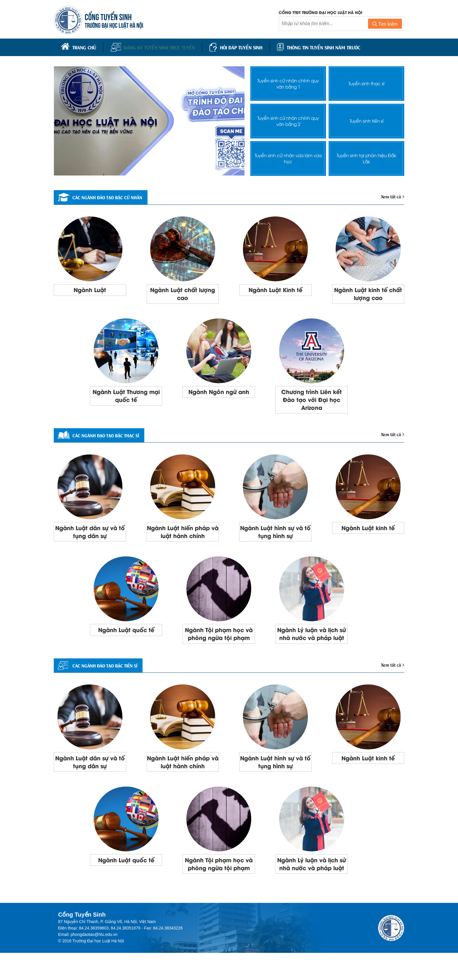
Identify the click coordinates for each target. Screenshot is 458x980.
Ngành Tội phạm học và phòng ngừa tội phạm (219, 643)
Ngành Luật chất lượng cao (183, 293)
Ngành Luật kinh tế (368, 531)
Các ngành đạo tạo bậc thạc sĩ (106, 438)
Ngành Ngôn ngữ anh (219, 392)
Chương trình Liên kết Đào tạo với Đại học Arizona (312, 401)
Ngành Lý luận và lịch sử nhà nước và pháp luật (312, 643)
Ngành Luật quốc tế (126, 635)
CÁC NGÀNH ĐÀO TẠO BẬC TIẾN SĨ (105, 680)
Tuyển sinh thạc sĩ (367, 82)
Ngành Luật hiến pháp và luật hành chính (183, 535)
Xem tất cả (392, 195)
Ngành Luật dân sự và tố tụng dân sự (90, 535)
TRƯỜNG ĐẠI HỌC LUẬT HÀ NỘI (115, 25)
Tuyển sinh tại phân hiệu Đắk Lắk (366, 156)
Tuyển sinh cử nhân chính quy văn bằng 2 (288, 119)
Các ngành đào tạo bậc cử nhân (108, 195)
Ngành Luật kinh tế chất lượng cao (368, 293)
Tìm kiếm (385, 24)
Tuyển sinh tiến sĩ (366, 119)
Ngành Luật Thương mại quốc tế (126, 397)
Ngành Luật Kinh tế (275, 289)
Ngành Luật (90, 289)
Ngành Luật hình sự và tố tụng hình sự (275, 535)
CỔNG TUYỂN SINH (109, 17)
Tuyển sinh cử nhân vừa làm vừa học (288, 156)
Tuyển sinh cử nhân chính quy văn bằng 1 (288, 81)
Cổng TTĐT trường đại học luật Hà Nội (320, 12)
